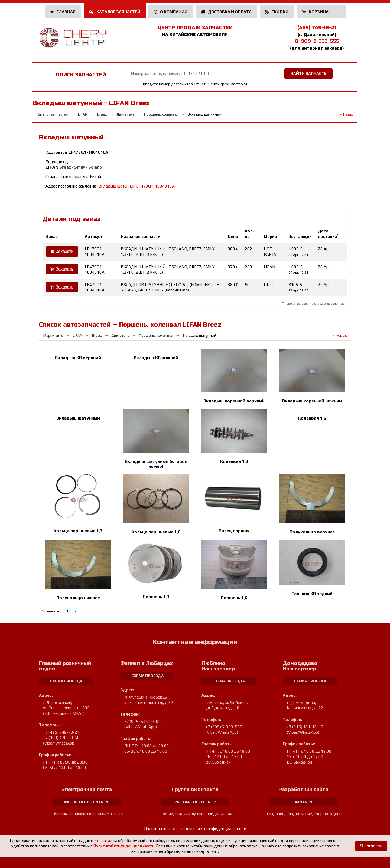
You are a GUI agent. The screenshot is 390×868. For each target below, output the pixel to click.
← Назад (346, 114)
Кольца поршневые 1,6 (156, 532)
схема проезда (66, 681)
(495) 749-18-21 (317, 28)
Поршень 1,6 (234, 598)
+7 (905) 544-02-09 (143, 721)
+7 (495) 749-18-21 (61, 732)
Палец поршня (234, 531)
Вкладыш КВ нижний (156, 358)
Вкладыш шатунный (78, 418)
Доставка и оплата (226, 12)
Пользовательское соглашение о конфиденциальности (195, 829)
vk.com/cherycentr (195, 802)
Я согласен (371, 846)
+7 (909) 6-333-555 (224, 727)
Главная (63, 12)
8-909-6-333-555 (317, 41)
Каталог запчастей (115, 12)
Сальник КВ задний (312, 594)
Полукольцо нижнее (78, 598)
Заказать (62, 251)
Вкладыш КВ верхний (78, 358)
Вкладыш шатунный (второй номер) (156, 464)
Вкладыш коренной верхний (234, 401)
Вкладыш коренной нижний (312, 401)
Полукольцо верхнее (312, 532)
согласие (104, 841)
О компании (171, 12)
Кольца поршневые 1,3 (78, 531)
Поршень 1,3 (156, 597)
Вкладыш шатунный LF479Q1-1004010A (137, 186)
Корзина (316, 12)
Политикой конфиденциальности (124, 846)
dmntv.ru (303, 802)
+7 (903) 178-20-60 (61, 738)
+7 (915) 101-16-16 (305, 727)
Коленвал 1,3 (234, 461)
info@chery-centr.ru (87, 802)
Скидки (277, 12)
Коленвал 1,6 (312, 418)
